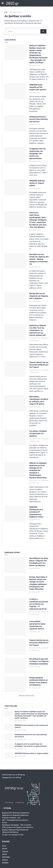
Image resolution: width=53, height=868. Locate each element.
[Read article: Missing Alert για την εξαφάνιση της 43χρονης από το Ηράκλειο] (15, 300)
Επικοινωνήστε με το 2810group (13, 775)
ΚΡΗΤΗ (5, 849)
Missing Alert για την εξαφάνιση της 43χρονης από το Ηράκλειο (39, 296)
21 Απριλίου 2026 (35, 65)
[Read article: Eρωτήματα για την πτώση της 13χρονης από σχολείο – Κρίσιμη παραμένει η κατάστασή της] (15, 261)
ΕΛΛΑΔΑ (5, 852)
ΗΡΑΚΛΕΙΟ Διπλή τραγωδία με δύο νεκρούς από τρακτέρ (38, 87)
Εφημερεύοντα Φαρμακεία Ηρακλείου (15, 815)
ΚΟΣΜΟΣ (5, 863)
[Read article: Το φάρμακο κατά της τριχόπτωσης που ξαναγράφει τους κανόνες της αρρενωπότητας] (15, 155)
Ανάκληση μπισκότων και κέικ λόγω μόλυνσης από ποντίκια (39, 119)
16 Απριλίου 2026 (35, 592)
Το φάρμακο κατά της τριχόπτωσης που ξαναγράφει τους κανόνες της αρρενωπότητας (37, 154)
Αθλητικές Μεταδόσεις (10, 832)
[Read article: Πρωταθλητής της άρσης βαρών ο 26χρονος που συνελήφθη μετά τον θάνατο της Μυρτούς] (15, 565)
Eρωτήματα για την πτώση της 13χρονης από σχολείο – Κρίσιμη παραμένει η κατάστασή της (39, 259)
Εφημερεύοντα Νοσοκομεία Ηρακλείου (16, 813)
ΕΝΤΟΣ (5, 854)
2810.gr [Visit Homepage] (12, 3)
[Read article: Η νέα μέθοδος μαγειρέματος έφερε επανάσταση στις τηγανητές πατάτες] (15, 628)
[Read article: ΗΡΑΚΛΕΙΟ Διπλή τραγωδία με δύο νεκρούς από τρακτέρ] (15, 91)
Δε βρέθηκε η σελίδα (15, 12)
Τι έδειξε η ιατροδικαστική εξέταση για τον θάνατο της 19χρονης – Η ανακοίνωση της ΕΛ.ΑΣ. (39, 604)
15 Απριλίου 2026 (35, 568)
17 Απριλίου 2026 (35, 667)
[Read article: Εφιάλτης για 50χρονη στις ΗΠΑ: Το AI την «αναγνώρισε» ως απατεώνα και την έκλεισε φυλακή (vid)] (15, 332)
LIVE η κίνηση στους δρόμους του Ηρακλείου (18, 827)
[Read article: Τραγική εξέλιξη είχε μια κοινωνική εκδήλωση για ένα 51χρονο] (15, 369)
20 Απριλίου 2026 (35, 407)
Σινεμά (5, 823)
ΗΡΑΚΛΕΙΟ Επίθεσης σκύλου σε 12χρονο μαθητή (37, 183)
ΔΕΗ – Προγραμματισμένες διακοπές (15, 820)
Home (4, 846)
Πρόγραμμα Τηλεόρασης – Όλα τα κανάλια (17, 825)
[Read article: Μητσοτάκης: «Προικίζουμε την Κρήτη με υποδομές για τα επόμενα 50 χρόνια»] (15, 403)
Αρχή (6, 12)
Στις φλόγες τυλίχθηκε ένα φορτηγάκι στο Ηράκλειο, (38, 434)
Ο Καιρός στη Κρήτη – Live (11, 818)
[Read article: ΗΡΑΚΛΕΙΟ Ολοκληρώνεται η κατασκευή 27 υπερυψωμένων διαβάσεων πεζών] (15, 514)
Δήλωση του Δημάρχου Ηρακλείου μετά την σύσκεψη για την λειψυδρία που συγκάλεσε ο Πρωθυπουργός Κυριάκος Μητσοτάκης (38, 470)
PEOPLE (5, 860)
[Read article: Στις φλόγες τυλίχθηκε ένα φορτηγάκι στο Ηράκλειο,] (15, 438)
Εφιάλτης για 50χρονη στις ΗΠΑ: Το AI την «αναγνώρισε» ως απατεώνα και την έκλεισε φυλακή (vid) (38, 330)
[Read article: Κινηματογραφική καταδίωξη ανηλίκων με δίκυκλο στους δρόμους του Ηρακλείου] (15, 684)
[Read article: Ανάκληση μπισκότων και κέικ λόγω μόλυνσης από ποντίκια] (15, 123)
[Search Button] (43, 31)
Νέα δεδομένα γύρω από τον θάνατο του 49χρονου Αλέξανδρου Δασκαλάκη (39, 661)
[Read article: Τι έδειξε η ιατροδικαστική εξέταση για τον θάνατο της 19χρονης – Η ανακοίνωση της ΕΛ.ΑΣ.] (15, 606)
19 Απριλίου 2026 (35, 632)
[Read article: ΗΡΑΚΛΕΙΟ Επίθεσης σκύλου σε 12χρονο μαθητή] (15, 187)
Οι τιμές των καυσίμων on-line (13, 835)
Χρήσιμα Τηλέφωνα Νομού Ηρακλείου (15, 830)
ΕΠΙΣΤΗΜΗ (6, 857)
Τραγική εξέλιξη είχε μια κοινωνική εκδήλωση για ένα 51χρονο (39, 365)
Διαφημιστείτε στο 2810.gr (12, 778)
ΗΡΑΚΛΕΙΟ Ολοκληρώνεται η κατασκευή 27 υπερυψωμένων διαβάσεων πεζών (36, 512)
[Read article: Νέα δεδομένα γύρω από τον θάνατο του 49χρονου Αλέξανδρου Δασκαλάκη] (15, 666)
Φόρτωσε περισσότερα (26, 696)
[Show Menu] (3, 3)
